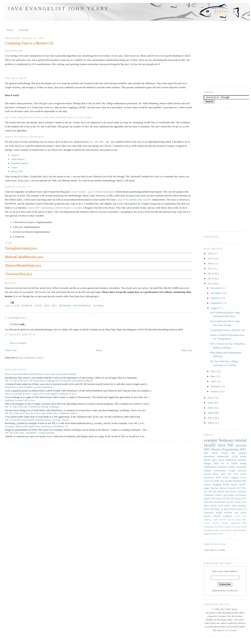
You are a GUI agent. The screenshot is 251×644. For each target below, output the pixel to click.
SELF (222, 527)
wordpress (229, 516)
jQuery (235, 485)
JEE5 (243, 449)
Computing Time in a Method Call (29, 43)
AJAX (236, 456)
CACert (238, 516)
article (216, 453)
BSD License (228, 502)
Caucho (238, 502)
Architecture (241, 495)
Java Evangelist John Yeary (58, 9)
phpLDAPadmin (240, 530)
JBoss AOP (17, 171)
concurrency (221, 470)
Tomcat (209, 470)
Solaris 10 (241, 509)
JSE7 (54, 304)
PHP (244, 481)
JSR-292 (223, 520)
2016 (210, 263)
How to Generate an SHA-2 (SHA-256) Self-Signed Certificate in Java (40, 392)
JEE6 (207, 449)
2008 (210, 413)
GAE (244, 502)
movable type (232, 513)
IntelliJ (214, 506)
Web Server (231, 492)
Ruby (219, 478)
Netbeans (66, 304)
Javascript (241, 467)
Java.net (232, 520)
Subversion (209, 502)
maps (217, 530)
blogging (218, 485)
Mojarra (217, 449)
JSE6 (217, 463)
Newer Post (11, 349)
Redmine (242, 506)
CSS (245, 516)
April (214, 381)
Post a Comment (18, 342)
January (215, 391)
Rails (235, 506)
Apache (242, 453)
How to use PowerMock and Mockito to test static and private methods (40, 373)
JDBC (217, 481)
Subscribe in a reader (215, 550)
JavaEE (211, 445)
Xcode (238, 527)
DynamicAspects (20, 163)
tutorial (98, 304)
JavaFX (221, 492)
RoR (212, 509)
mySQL (243, 485)
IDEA (207, 506)
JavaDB (229, 481)
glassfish (241, 445)
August (215, 308)
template (218, 516)
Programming (82, 304)
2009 (210, 408)
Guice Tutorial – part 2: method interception (93, 191)
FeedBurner (232, 590)
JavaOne (242, 460)
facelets (227, 485)
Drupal (207, 499)
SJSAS (227, 478)
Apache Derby (212, 474)
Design (209, 463)
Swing (243, 463)
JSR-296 (213, 492)
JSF (232, 445)
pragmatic (208, 534)
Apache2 (215, 488)
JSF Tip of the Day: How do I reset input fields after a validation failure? (41, 412)
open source (219, 460)
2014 (210, 273)
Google (233, 471)
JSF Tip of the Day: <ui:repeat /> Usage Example (30, 431)
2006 (210, 423)
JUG (222, 481)
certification (210, 467)
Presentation (209, 527)
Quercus (208, 485)
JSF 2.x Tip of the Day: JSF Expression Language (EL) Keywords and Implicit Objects (49, 379)
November (216, 293)
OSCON (217, 523)
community (209, 495)
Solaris (233, 509)
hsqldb (220, 513)
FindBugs (208, 520)
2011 (210, 398)
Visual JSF (230, 453)
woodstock (210, 456)
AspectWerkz (18, 158)
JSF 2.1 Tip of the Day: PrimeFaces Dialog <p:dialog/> (33, 405)
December (216, 288)
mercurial (242, 471)
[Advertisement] (219, 169)
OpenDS (226, 523)
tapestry (208, 516)
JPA (231, 474)
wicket (220, 534)
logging (236, 478)
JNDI (224, 474)
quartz (243, 513)
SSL (244, 499)
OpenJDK (237, 481)
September (216, 303)
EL (212, 481)
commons (242, 492)
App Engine (229, 495)
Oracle (228, 506)
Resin (207, 509)
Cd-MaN (15, 323)
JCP (239, 488)
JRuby (232, 467)
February (215, 386)
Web (208, 453)
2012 (210, 284)
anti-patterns (209, 530)
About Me (24, 30)
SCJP (217, 527)
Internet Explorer (228, 488)
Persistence (210, 478)
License (238, 499)
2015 (210, 268)
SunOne (228, 527)
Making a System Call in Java (20, 399)
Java (47, 304)
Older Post (187, 349)
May (213, 376)
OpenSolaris (237, 523)
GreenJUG (223, 467)
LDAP (243, 474)
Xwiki (244, 527)
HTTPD (227, 499)
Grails (216, 520)
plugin (207, 488)
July (213, 371)
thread (218, 502)
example (27, 304)
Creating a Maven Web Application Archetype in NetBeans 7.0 (36, 425)
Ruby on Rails (222, 509)
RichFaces (232, 460)
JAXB (235, 463)
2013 (210, 278)
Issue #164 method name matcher (134, 199)
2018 (210, 253)
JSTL (221, 506)
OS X (226, 463)
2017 (210, 258)
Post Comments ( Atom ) (31, 356)
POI (245, 523)
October (215, 298)
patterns (229, 530)
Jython (239, 520)
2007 (210, 418)
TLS (233, 527)
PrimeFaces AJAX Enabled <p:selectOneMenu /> (30, 386)
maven (208, 460)
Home (10, 30)
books (243, 456)
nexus (223, 530)
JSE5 (237, 474)
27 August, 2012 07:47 (20, 333)
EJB (213, 499)
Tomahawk (210, 513)
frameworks (224, 456)
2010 (210, 403)
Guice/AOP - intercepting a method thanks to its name (55, 207)
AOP (17, 304)
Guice (14, 167)
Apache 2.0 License (226, 630)
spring (215, 534)
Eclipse (219, 499)
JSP (233, 499)
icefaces (219, 495)
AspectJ (15, 154)
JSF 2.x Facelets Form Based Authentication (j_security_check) (37, 418)
